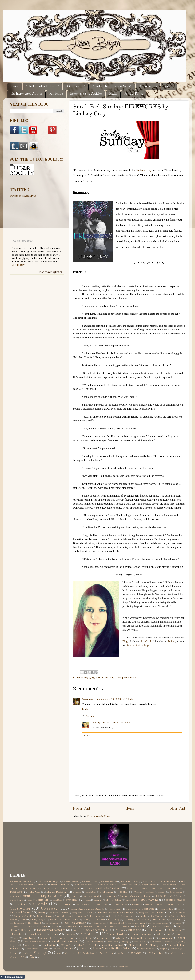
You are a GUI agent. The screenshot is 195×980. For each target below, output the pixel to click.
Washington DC (72, 953)
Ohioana (13, 930)
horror (65, 913)
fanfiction (66, 904)
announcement (29, 888)
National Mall (86, 927)
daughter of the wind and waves (136, 896)
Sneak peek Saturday (36, 942)
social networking (94, 942)
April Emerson (62, 888)
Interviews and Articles (86, 94)
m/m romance (143, 920)
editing (97, 900)
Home (15, 86)
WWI (23, 957)
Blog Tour (35, 892)
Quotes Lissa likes (22, 241)
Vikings (40, 953)
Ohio (179, 927)
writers (122, 953)
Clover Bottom (176, 892)
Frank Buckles (120, 904)
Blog (125, 641)
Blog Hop (16, 892)
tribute (57, 949)
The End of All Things (144, 945)
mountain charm (137, 923)
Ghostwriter (20, 909)
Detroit (179, 896)
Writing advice (156, 953)
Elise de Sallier (113, 900)
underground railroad (147, 949)
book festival (91, 892)
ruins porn (180, 934)
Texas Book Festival (112, 945)
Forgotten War (101, 904)
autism (130, 888)
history (42, 913)
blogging (77, 892)
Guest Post (148, 909)
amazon (42, 885)
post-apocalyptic (97, 930)
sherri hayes (165, 938)
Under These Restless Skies (111, 949)
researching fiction (37, 934)
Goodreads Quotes (50, 272)
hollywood (54, 913)
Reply (85, 709)
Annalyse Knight (169, 885)
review (55, 934)
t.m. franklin (49, 945)
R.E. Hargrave (156, 930)
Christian (150, 892)
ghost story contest (154, 904)
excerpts (40, 904)
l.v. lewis (172, 916)
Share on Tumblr (12, 977)
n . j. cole (28, 927)
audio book (88, 888)
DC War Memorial (164, 896)
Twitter (171, 641)
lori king (86, 920)
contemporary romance (43, 896)
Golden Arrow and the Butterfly (87, 909)
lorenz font (71, 920)
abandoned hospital (109, 882)
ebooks (87, 900)
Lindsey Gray (144, 170)
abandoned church (70, 882)
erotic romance (175, 900)
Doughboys (57, 900)
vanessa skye (177, 949)
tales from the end (86, 945)
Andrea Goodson (129, 885)
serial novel (121, 938)
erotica (21, 904)
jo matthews (81, 916)
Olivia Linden (27, 930)
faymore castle (83, 904)
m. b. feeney (113, 920)
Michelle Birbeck (117, 923)
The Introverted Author (26, 94)
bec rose (179, 888)
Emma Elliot (131, 900)
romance (109, 678)
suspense (169, 942)
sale (16, 938)
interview (158, 913)
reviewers (70, 934)
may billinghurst (53, 923)
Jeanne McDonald (23, 916)
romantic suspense (141, 934)
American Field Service (106, 885)
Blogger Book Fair (56, 892)
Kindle (143, 916)
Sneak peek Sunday (125, 678)
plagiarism (78, 930)
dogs (30, 900)
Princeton (119, 930)
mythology (14, 927)
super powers (155, 942)
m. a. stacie (99, 920)
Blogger (124, 966)
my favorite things (159, 923)
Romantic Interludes (117, 934)
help (180, 909)
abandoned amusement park (22, 882)
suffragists (139, 942)
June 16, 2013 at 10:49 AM (116, 723)
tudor (68, 949)
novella (99, 678)
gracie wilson (131, 909)
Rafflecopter (175, 930)
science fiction (85, 938)
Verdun (13, 953)
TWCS (83, 949)
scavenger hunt (65, 938)
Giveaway (49, 909)
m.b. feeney (128, 920)
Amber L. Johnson (60, 885)
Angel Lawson (149, 885)
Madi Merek (159, 920)
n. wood (55, 927)
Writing (136, 953)
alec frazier (149, 882)
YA (32, 957)
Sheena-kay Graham (93, 699)
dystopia (71, 900)
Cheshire (138, 892)
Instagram (144, 913)
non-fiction (156, 927)
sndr (102, 966)
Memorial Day (100, 923)
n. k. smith (42, 927)
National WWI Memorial (107, 927)
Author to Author (108, 888)
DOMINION (42, 900)
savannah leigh (46, 938)
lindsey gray (88, 678)
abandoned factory (89, 882)
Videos (169, 86)
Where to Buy (148, 86)
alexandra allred (168, 882)
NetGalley (126, 927)
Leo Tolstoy (18, 265)
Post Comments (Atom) (99, 816)
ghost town (174, 904)
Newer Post (81, 809)
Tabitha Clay (67, 945)
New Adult (140, 926)
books (123, 892)
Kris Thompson (157, 916)
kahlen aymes (97, 916)
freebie (136, 904)
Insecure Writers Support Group (115, 913)
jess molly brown (64, 916)
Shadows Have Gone (141, 938)
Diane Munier (17, 900)
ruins (168, 934)
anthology (45, 888)
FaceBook (146, 641)
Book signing (106, 892)
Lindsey (96, 723)
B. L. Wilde (142, 888)
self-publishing (104, 938)
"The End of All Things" (42, 86)
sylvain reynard (32, 945)
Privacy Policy (134, 94)
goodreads (115, 909)
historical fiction (20, 913)
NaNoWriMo (69, 927)
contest (76, 896)
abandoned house (129, 882)
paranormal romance (51, 930)
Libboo (24, 920)
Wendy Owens (89, 953)
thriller (46, 949)
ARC (76, 888)
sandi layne (29, 938)
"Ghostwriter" (76, 86)
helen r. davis (167, 909)
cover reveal (92, 896)
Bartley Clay (156, 888)
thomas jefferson (32, 949)
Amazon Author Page (138, 645)
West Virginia (106, 953)
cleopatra (162, 892)
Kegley (111, 916)
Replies (90, 716)
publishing (134, 930)
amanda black (26, 885)
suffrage (126, 942)
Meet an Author (75, 923)
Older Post (177, 809)
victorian (25, 953)
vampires (163, 949)
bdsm (168, 888)
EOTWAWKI (150, 900)
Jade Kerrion (179, 913)
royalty (159, 934)
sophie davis (113, 942)
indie (89, 913)
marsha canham (17, 923)
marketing (175, 920)
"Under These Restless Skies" (112, 86)
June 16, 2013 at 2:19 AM (119, 699)
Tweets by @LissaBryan (23, 196)
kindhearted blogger (127, 916)
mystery (177, 923)
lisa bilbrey (55, 920)
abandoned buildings (48, 882)
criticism (111, 896)
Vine (59, 953)
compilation (15, 896)
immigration (77, 913)
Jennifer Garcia (44, 916)
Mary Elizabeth (35, 923)
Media (113, 94)
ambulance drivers (83, 885)
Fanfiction (56, 94)
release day (16, 934)
